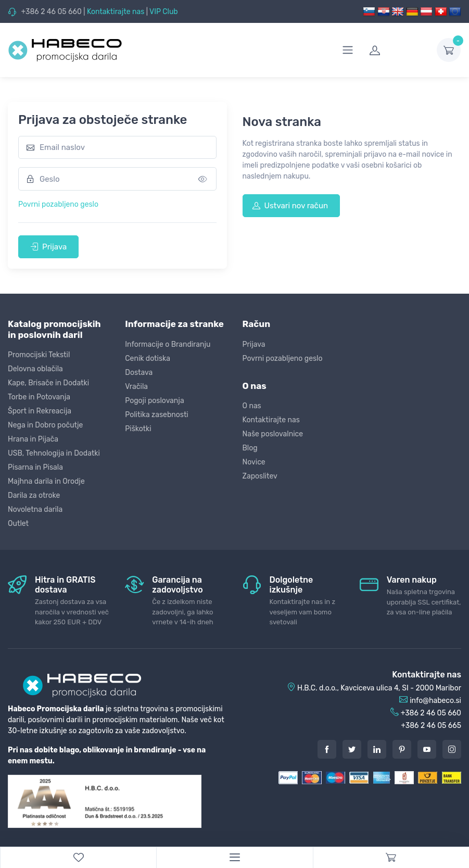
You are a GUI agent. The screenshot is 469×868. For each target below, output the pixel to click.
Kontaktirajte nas (116, 12)
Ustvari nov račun (290, 206)
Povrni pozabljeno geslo (58, 204)
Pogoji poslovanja (154, 401)
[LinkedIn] (377, 749)
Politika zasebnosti (157, 415)
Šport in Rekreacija (40, 411)
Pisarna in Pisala (35, 467)
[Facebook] (327, 749)
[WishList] (78, 858)
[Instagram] (452, 749)
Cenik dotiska (148, 358)
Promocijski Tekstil (39, 355)
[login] (397, 50)
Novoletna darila (35, 510)
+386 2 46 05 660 (51, 12)
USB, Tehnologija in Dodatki (54, 453)
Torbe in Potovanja (39, 397)
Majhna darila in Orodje (46, 481)
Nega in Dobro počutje (45, 425)
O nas (252, 406)
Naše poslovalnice (273, 434)
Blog (250, 448)
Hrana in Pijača (33, 439)
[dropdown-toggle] (449, 50)
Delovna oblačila (35, 369)
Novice (254, 462)
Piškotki (138, 429)
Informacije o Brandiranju (168, 344)
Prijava (48, 247)
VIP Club (164, 12)
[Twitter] (352, 749)
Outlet (18, 524)
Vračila (136, 387)
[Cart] (391, 858)
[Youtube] (427, 749)
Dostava (139, 373)
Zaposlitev (260, 476)
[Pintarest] (402, 749)
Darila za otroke (34, 495)
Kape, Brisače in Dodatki (48, 383)
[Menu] (234, 858)
